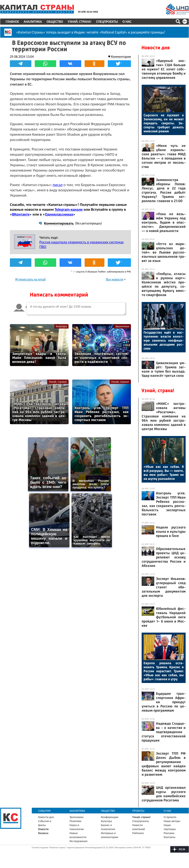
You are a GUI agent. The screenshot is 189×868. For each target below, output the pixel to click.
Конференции (110, 817)
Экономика (122, 326)
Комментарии (121, 57)
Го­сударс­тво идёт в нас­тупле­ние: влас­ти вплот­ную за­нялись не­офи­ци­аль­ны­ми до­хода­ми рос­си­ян (164, 340)
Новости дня (156, 48)
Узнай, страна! (79, 22)
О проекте (170, 817)
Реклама (169, 833)
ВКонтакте (21, 214)
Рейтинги (138, 833)
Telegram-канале (69, 209)
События (44, 811)
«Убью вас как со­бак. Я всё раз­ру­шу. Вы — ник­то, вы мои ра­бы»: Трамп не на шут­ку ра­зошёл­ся (164, 473)
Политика (75, 821)
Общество (55, 22)
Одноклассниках (59, 214)
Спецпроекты (107, 22)
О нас (127, 22)
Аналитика (33, 22)
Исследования (78, 841)
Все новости (115, 279)
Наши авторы (172, 821)
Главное (12, 22)
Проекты (138, 811)
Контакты (170, 837)
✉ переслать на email (30, 279)
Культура (61, 326)
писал (58, 185)
